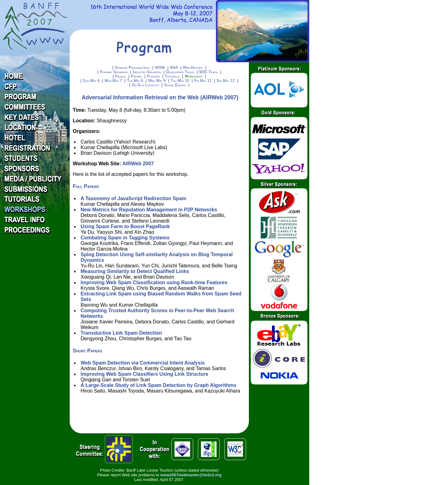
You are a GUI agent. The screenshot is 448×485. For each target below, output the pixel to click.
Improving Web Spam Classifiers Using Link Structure (144, 374)
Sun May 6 (92, 81)
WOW (160, 68)
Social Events (175, 85)
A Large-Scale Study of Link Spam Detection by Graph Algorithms (158, 385)
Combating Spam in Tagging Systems (125, 238)
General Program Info (132, 68)
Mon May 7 (114, 81)
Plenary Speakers (114, 72)
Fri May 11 (203, 81)
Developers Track (181, 72)
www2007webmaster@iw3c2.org (191, 475)
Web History (193, 68)
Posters (154, 76)
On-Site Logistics (146, 85)
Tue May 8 (135, 81)
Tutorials (173, 76)
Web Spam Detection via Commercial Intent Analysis (143, 363)
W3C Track (209, 72)
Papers (137, 76)
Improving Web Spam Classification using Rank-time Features (154, 283)
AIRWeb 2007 (138, 164)
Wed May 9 (157, 81)
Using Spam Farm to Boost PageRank (125, 226)
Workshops (194, 76)
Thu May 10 (180, 81)
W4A (174, 68)
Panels (121, 76)
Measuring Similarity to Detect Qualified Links (135, 271)
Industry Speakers (147, 72)
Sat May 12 (226, 81)
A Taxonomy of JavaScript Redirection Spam (133, 198)
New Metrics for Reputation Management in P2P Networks (149, 210)
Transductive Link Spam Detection (121, 333)
